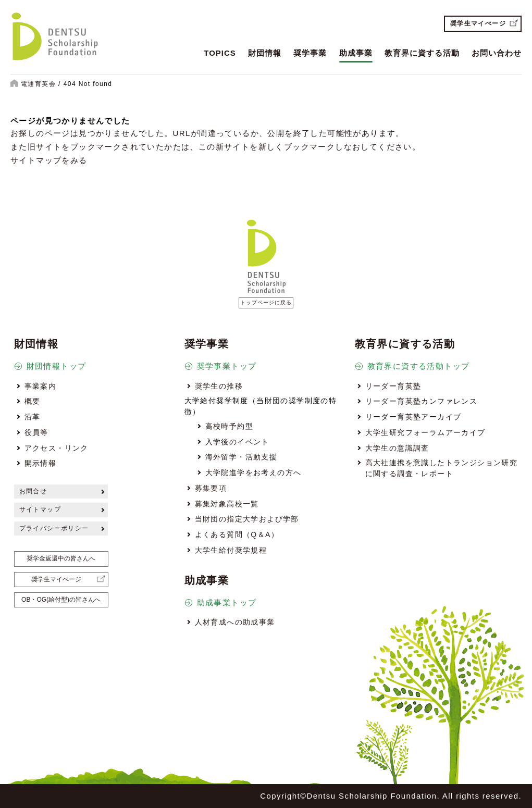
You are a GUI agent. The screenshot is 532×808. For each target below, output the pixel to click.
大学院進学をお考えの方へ (253, 473)
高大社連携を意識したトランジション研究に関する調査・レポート (442, 468)
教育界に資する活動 (422, 53)
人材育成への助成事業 (235, 622)
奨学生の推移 (219, 386)
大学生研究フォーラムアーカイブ (425, 432)
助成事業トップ (227, 602)
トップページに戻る (266, 302)
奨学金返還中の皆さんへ (61, 558)
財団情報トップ (57, 366)
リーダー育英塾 (393, 386)
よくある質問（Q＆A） (237, 534)
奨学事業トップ (227, 366)
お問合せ (33, 491)
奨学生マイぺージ (478, 23)
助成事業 (356, 53)
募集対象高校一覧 (227, 504)
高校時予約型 (229, 426)
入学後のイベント (237, 442)
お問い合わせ (497, 53)
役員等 (36, 432)
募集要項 (211, 488)
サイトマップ (40, 509)
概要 (33, 401)
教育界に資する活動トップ (419, 366)
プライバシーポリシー (54, 528)
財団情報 (265, 53)
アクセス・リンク (57, 448)
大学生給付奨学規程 (231, 550)
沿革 (33, 417)
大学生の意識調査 (397, 448)
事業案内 (41, 386)
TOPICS (220, 53)
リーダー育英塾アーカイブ (413, 417)
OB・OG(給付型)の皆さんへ (61, 600)
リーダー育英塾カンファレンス (422, 401)
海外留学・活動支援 (242, 457)
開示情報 (41, 463)
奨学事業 (310, 53)
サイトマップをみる (49, 160)
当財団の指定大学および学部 (247, 519)
